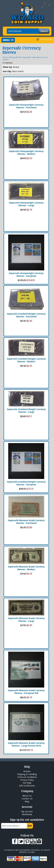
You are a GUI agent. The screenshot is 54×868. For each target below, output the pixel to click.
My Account (27, 811)
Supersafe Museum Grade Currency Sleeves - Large (26, 620)
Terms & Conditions (27, 777)
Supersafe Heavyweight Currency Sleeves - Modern (26, 153)
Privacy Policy (27, 780)
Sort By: (13, 71)
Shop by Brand (15, 57)
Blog (27, 801)
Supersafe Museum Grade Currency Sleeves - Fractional (26, 522)
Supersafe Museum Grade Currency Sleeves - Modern (26, 568)
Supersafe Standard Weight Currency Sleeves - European (26, 483)
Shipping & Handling (27, 774)
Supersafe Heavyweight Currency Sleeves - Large (26, 204)
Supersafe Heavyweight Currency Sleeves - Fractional (26, 106)
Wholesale (27, 814)
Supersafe (26, 57)
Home (5, 57)
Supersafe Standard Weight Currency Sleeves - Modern (26, 360)
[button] (8, 40)
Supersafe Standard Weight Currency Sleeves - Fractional (26, 315)
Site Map (27, 783)
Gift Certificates (27, 786)
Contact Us (27, 798)
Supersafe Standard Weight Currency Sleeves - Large (26, 411)
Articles (27, 771)
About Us (27, 796)
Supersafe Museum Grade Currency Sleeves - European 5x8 (26, 692)
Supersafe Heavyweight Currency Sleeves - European (26, 275)
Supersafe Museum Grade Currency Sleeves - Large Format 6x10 (26, 744)
